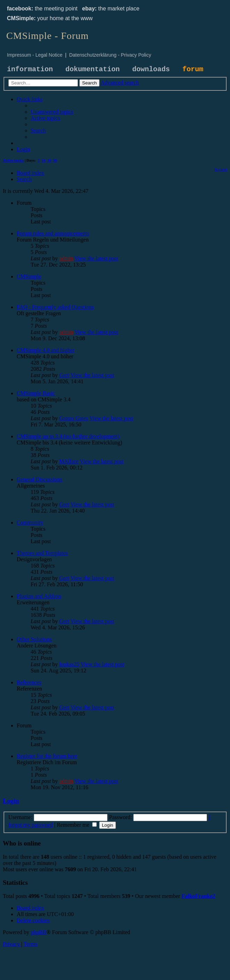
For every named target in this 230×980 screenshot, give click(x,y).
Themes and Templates (42, 553)
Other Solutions (34, 639)
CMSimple (29, 276)
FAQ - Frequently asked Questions (55, 307)
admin (66, 258)
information (30, 69)
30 (49, 160)
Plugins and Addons (39, 596)
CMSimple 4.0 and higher (46, 350)
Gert (64, 375)
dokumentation (93, 69)
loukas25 (69, 664)
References (29, 682)
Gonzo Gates (74, 418)
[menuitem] (52, 112)
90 (55, 160)
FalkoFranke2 (199, 896)
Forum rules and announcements (53, 233)
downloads (151, 69)
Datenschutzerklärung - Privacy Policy (110, 55)
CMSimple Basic (36, 393)
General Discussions (39, 479)
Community (30, 522)
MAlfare (69, 461)
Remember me (77, 825)
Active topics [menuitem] (13, 160)
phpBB (38, 932)
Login (11, 801)
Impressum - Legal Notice (35, 55)
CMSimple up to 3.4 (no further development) (68, 436)
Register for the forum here (47, 756)
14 (44, 160)
